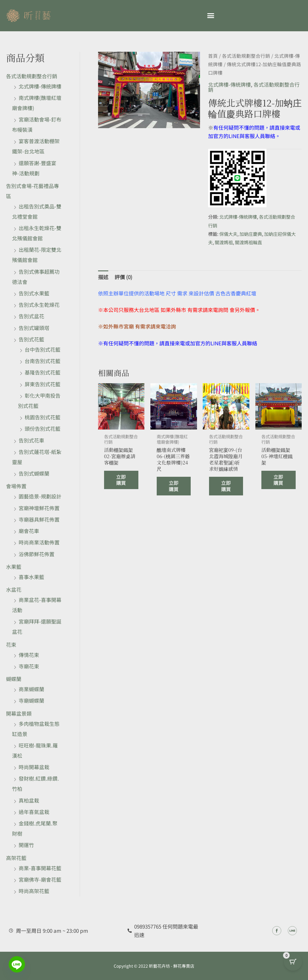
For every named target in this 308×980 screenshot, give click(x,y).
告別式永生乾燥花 (39, 305)
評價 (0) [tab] (123, 277)
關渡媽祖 (224, 242)
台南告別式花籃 (43, 361)
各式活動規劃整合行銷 (32, 76)
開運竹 (26, 845)
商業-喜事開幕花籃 (40, 868)
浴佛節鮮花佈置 (37, 554)
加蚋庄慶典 (251, 234)
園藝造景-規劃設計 (40, 496)
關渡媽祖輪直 (248, 242)
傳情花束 (29, 655)
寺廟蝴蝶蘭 (31, 700)
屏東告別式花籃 (43, 384)
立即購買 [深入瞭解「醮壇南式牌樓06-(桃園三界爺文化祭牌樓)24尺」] (171, 495)
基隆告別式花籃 (43, 372)
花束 (11, 644)
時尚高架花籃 (34, 891)
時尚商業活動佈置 (39, 542)
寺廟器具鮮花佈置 (39, 519)
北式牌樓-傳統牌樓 (40, 86)
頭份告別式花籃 (43, 428)
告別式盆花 (31, 316)
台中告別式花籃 (43, 349)
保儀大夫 (228, 234)
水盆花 (14, 589)
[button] (211, 16)
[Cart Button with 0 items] (293, 965)
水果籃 (14, 567)
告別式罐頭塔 (34, 328)
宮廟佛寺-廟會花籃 (40, 879)
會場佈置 (16, 486)
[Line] (17, 964)
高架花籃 (16, 858)
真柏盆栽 (29, 800)
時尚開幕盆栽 (34, 767)
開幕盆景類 (19, 713)
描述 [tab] (103, 277)
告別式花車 (31, 440)
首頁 (213, 56)
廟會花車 (29, 531)
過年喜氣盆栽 (34, 812)
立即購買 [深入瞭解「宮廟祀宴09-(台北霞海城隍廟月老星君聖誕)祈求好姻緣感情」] (224, 502)
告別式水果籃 (34, 293)
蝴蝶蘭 (14, 679)
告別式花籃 (31, 339)
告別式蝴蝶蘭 (34, 473)
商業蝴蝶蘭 (31, 689)
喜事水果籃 (31, 577)
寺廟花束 (29, 666)
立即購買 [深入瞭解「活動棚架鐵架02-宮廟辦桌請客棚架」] (119, 488)
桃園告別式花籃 (43, 417)
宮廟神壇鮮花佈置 (39, 508)
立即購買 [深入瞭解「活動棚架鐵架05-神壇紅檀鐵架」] (276, 488)
